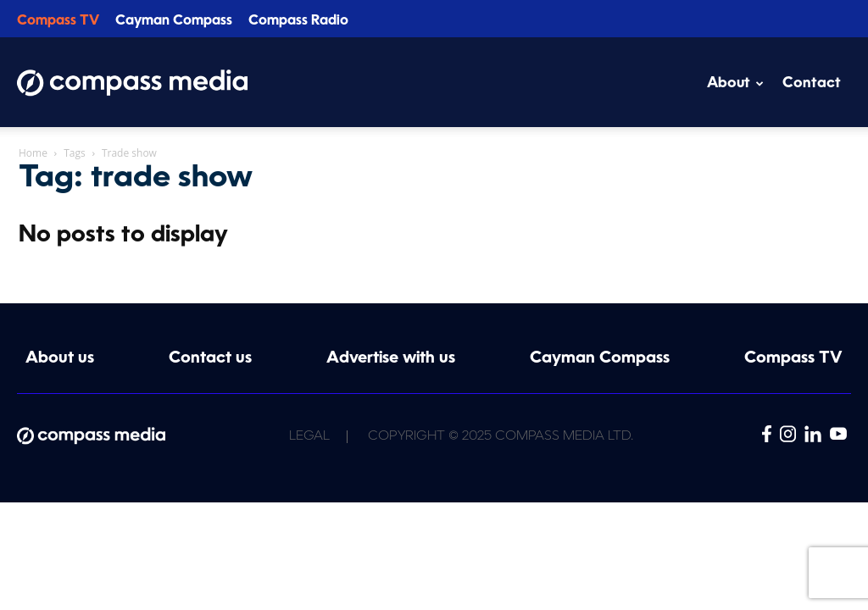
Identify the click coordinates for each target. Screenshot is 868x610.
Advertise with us (391, 359)
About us (60, 359)
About (735, 83)
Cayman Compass (174, 21)
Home (33, 153)
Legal (309, 437)
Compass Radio (298, 21)
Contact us (210, 359)
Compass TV (58, 21)
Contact (812, 83)
